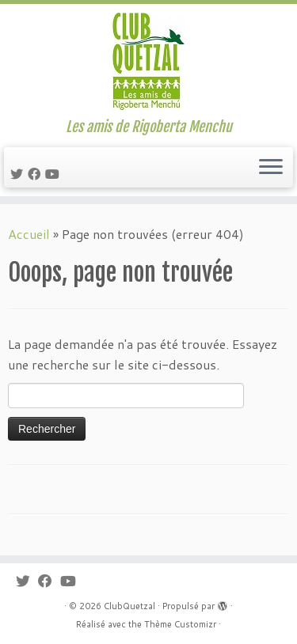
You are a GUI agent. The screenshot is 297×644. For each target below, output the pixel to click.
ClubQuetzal (129, 606)
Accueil (29, 234)
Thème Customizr (180, 624)
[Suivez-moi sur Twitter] (19, 174)
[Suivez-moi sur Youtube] (55, 174)
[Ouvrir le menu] (271, 168)
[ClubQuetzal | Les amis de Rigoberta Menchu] (148, 61)
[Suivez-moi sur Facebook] (36, 174)
